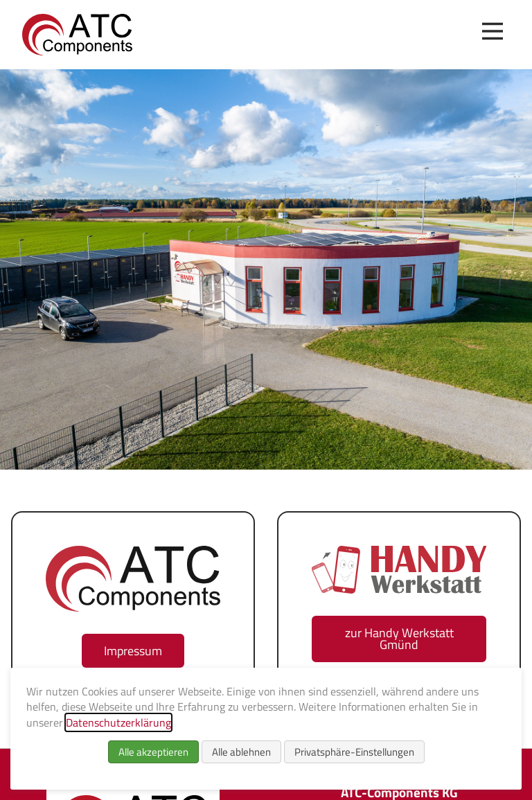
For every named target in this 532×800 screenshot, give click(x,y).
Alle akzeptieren (153, 752)
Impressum (133, 651)
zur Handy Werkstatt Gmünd (399, 639)
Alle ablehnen (241, 752)
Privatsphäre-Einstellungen (354, 752)
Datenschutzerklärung (118, 722)
